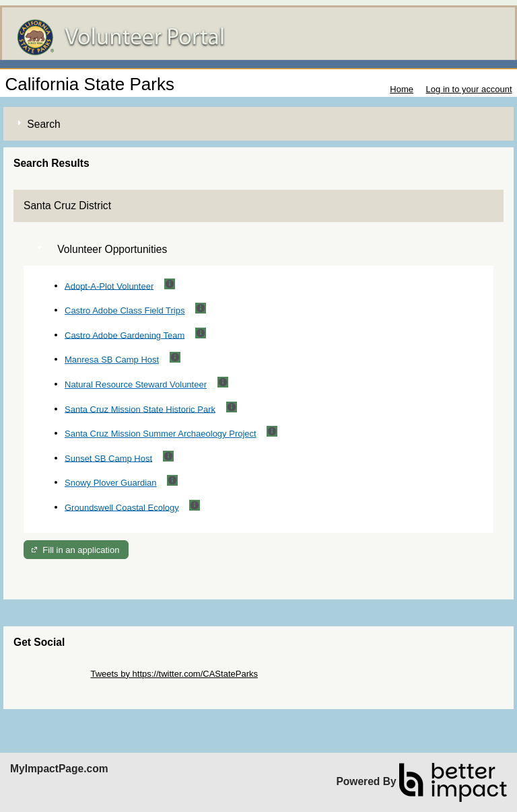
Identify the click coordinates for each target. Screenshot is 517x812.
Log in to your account (469, 89)
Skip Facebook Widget (57, 684)
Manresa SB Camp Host (112, 360)
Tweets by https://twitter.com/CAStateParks (174, 674)
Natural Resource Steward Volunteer (136, 384)
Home (402, 89)
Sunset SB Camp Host (108, 458)
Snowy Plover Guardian (111, 483)
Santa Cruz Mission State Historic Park (140, 409)
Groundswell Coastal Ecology (122, 507)
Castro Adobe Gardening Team (125, 335)
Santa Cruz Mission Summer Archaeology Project (161, 434)
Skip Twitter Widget (51, 674)
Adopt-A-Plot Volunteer (109, 286)
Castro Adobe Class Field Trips (125, 310)
